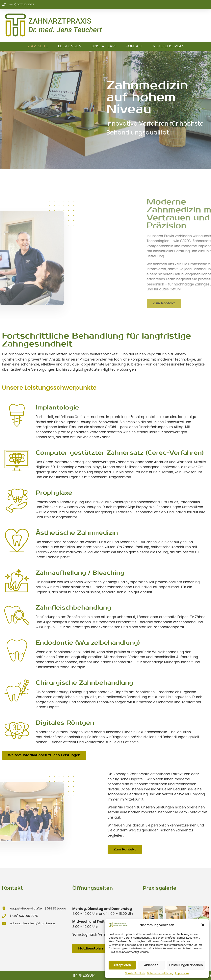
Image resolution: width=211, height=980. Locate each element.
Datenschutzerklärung (160, 973)
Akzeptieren (122, 965)
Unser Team (103, 46)
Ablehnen (151, 965)
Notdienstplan (169, 46)
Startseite (37, 46)
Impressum (182, 973)
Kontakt (134, 46)
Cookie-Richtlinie (135, 973)
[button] (203, 925)
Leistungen (70, 46)
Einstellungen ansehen (186, 965)
